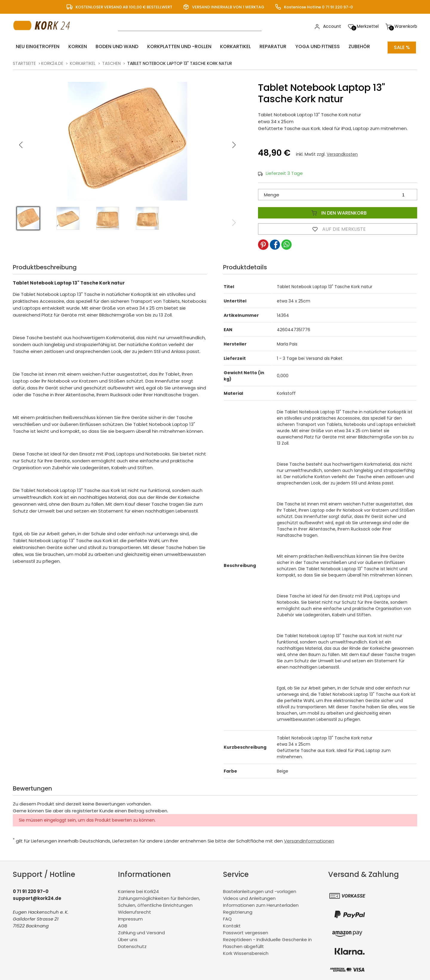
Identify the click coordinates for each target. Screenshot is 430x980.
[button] (234, 143)
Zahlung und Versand (141, 931)
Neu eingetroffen (36, 46)
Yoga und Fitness (299, 46)
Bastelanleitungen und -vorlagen (260, 890)
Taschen (111, 62)
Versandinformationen (309, 839)
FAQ (227, 917)
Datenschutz (132, 945)
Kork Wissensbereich (246, 951)
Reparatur (257, 46)
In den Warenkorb (338, 211)
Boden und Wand (109, 46)
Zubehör (338, 46)
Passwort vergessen (246, 931)
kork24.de (52, 62)
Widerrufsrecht (135, 910)
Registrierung (238, 910)
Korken (73, 46)
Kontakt (232, 924)
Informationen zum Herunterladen (261, 903)
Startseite (24, 62)
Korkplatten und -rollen (169, 46)
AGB (123, 924)
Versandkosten (342, 152)
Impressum (130, 917)
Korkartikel (222, 46)
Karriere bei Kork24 (138, 890)
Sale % (402, 46)
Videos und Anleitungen (249, 896)
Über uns (128, 938)
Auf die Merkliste (338, 227)
